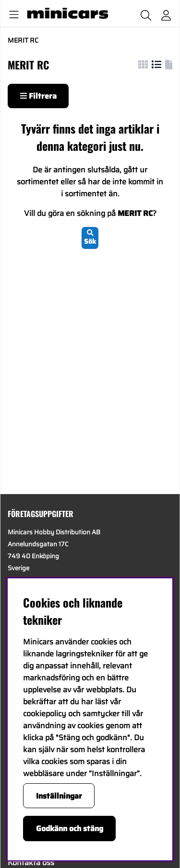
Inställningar (59, 796)
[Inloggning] (166, 13)
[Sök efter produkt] (146, 13)
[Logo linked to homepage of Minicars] (66, 13)
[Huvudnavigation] (12, 13)
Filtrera (38, 96)
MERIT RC (23, 40)
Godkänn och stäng (70, 829)
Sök (90, 238)
